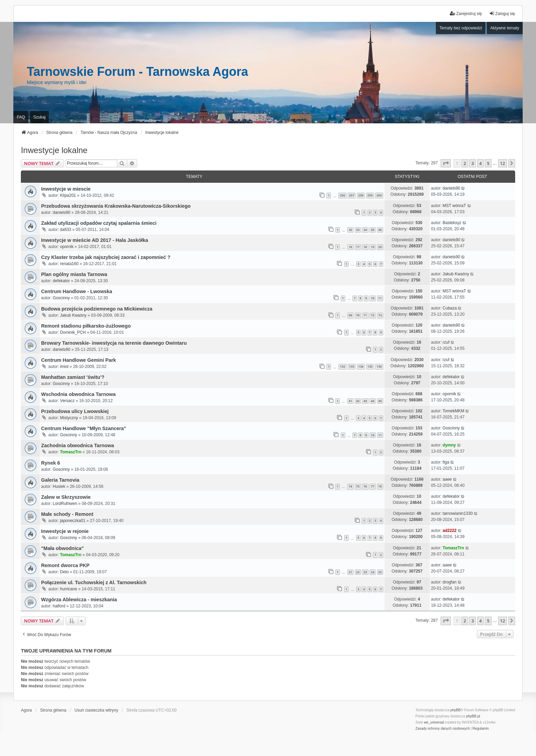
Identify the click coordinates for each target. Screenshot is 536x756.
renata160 (69, 264)
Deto (64, 572)
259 (370, 195)
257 (352, 195)
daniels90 (451, 188)
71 (365, 315)
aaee (447, 479)
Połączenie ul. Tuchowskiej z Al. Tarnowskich (94, 582)
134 (361, 366)
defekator (61, 281)
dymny (449, 445)
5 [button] (488, 163)
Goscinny (61, 298)
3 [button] (473, 163)
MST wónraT (454, 206)
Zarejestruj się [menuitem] (466, 13)
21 (350, 572)
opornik (67, 247)
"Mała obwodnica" (62, 548)
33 (358, 230)
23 (365, 572)
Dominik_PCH (73, 332)
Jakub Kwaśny (456, 274)
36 (380, 230)
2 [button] (465, 163)
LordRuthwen (65, 504)
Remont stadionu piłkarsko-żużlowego (86, 326)
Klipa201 (68, 195)
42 (358, 401)
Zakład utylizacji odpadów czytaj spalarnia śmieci (99, 223)
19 (373, 247)
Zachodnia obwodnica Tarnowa (77, 445)
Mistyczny (69, 418)
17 (358, 247)
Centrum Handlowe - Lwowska (77, 291)
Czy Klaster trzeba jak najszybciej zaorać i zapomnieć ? (106, 257)
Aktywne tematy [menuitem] (505, 28)
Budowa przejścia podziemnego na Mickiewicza (97, 309)
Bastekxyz (452, 223)
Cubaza (450, 308)
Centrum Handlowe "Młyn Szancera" (84, 428)
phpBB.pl (473, 716)
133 (352, 366)
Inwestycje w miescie (66, 189)
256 (342, 195)
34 (365, 230)
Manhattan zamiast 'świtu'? (73, 377)
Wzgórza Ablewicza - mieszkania (79, 600)
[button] (446, 163)
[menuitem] (443, 729)
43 (365, 401)
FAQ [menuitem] (21, 117)
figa (446, 462)
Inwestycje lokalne (54, 150)
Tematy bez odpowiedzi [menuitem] (461, 28)
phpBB (456, 710)
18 (365, 247)
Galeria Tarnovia (60, 480)
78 (380, 486)
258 (361, 195)
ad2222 (450, 531)
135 (370, 366)
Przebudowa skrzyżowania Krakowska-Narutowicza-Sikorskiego (116, 206)
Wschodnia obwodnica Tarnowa (78, 394)
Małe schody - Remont (67, 514)
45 (380, 401)
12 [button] (503, 163)
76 (365, 486)
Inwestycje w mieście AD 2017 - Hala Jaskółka (95, 240)
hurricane (69, 589)
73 (380, 315)
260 (379, 195)
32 (350, 230)
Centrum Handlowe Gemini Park (78, 360)
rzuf (446, 342)
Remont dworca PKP (65, 565)
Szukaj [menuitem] (39, 117)
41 (350, 401)
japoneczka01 (73, 521)
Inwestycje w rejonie (65, 531)
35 (373, 230)
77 (373, 486)
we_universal (434, 722)
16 (350, 247)
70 (358, 315)
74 (350, 486)
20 (380, 247)
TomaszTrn (71, 452)
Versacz (68, 401)
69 (350, 315)
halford (59, 606)
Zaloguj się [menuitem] (502, 13)
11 (380, 298)
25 (380, 572)
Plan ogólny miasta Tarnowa (74, 274)
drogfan (450, 582)
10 (373, 298)
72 (373, 315)
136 (379, 366)
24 (373, 572)
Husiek (59, 486)
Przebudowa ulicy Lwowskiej (75, 411)
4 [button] (480, 163)
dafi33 (66, 230)
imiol (64, 367)
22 (358, 572)
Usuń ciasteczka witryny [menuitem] (96, 710)
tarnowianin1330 (458, 513)
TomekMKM (453, 411)
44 (373, 401)
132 (342, 366)
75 (358, 486)
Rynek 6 (50, 463)
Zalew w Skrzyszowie (66, 497)
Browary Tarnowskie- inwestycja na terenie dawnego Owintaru (114, 343)
